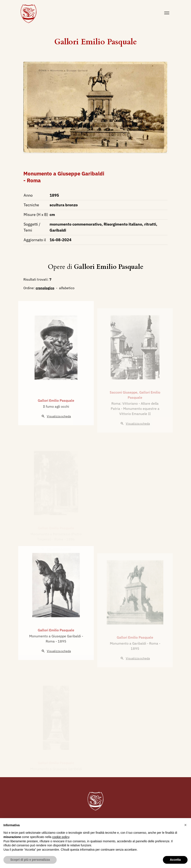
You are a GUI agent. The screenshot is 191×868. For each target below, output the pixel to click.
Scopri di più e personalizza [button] (30, 860)
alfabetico (67, 288)
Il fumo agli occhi (56, 419)
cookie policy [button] (61, 837)
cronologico (45, 288)
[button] (185, 825)
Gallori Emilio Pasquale (96, 42)
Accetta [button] (175, 860)
